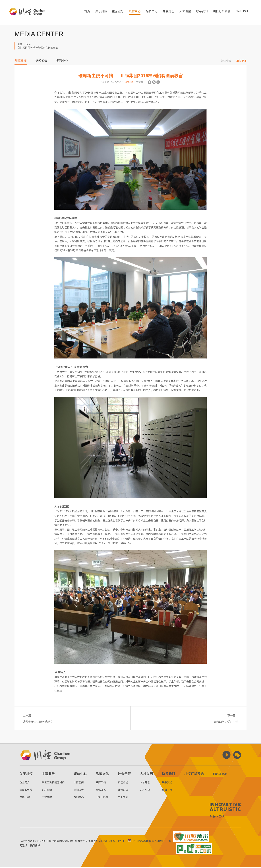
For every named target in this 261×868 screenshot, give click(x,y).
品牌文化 (152, 13)
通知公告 (41, 61)
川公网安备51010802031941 (147, 841)
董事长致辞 (26, 790)
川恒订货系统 (222, 13)
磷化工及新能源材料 (53, 783)
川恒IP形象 (102, 797)
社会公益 (123, 790)
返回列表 (129, 82)
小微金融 (47, 797)
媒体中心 (135, 13)
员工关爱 (123, 797)
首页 (87, 13)
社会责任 (168, 13)
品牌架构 (101, 783)
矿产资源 (47, 790)
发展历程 (25, 797)
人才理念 (145, 783)
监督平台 (167, 790)
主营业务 (118, 13)
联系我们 (202, 13)
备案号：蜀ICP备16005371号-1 (106, 841)
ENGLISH (242, 13)
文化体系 (101, 790)
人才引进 (145, 790)
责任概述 (123, 783)
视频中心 (62, 61)
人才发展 (185, 13)
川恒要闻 (21, 61)
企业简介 (25, 783)
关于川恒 (101, 13)
